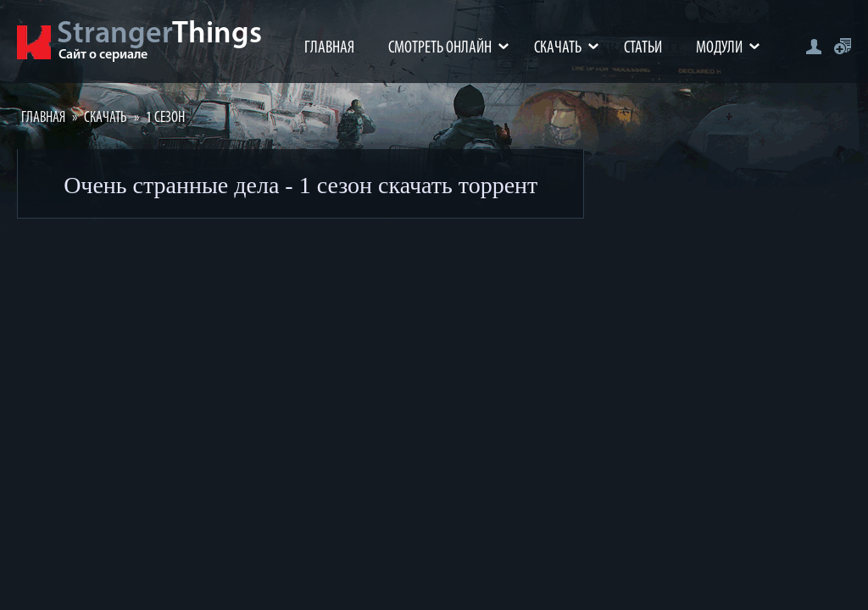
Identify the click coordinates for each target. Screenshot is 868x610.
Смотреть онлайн (440, 48)
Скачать (558, 48)
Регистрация (843, 46)
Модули (719, 48)
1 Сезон (165, 118)
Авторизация (813, 46)
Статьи (643, 48)
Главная (329, 48)
